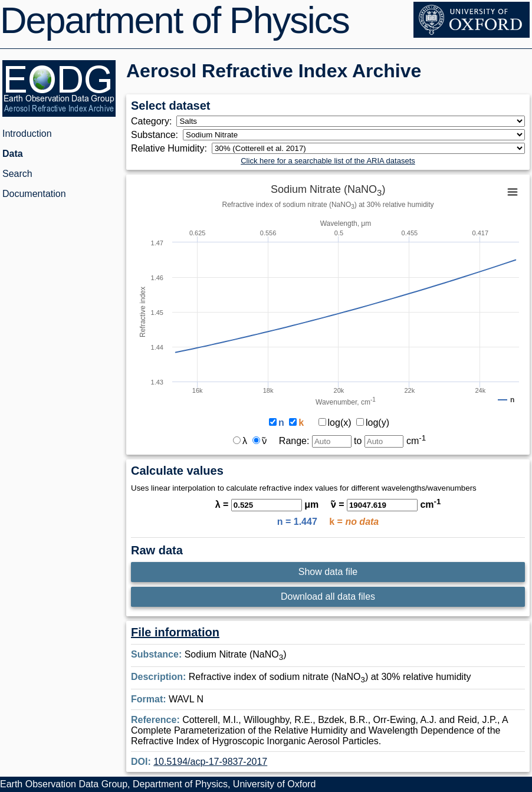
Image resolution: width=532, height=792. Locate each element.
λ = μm (267, 505)
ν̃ (260, 441)
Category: (154, 121)
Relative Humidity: (171, 148)
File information (175, 632)
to (390, 441)
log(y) (373, 423)
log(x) (335, 423)
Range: (315, 441)
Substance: (157, 135)
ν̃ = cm (386, 505)
